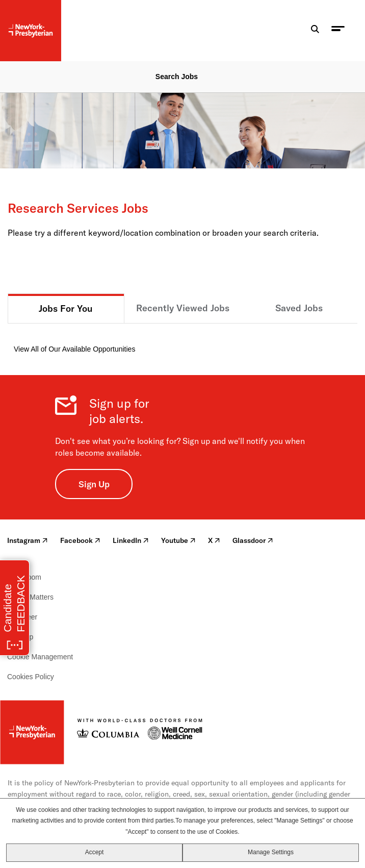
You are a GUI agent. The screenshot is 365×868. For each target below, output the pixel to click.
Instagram (28, 540)
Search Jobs (177, 77)
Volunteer (22, 617)
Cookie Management (40, 657)
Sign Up (94, 484)
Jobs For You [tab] (66, 308)
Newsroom (24, 577)
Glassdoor (253, 540)
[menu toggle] (338, 31)
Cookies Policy (31, 677)
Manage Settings (271, 852)
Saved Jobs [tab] (299, 308)
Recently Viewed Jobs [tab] (183, 308)
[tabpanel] (182, 339)
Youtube (178, 540)
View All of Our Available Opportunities (74, 349)
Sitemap (20, 637)
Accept (95, 852)
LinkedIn (131, 540)
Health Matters (30, 597)
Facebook (80, 540)
